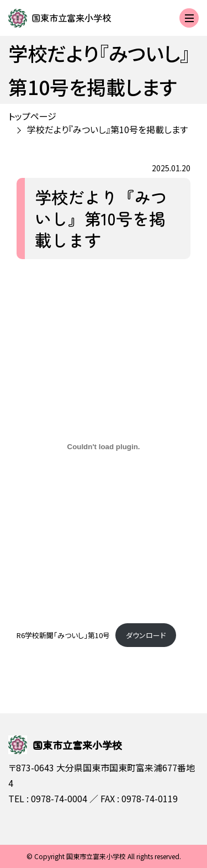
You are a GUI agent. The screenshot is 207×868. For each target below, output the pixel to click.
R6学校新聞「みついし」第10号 (63, 635)
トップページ (32, 116)
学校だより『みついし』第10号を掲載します (107, 129)
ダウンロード (146, 635)
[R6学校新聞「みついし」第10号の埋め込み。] (104, 447)
